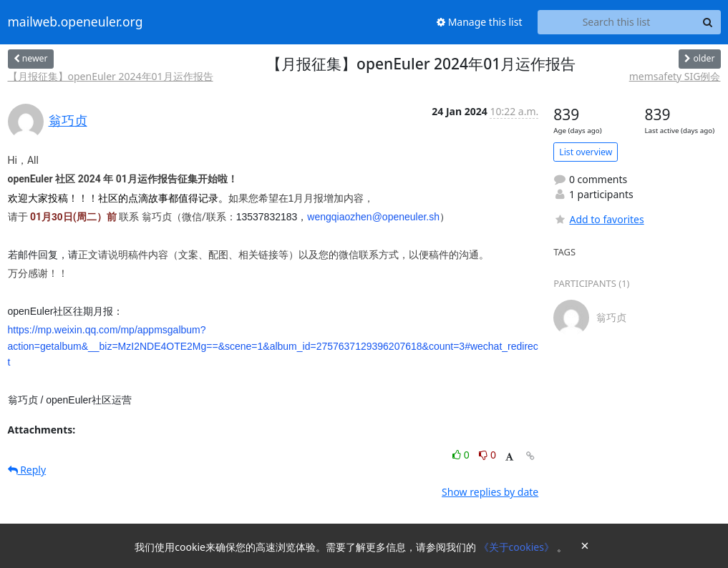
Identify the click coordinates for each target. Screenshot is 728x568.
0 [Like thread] (462, 455)
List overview (586, 152)
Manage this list (480, 22)
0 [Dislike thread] (487, 455)
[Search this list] (617, 22)
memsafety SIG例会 (675, 76)
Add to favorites (598, 219)
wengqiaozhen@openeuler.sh (373, 217)
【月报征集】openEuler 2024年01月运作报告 (111, 76)
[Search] (708, 22)
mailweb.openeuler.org (76, 22)
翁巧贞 (68, 120)
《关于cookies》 (518, 547)
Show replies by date (490, 492)
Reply (27, 470)
